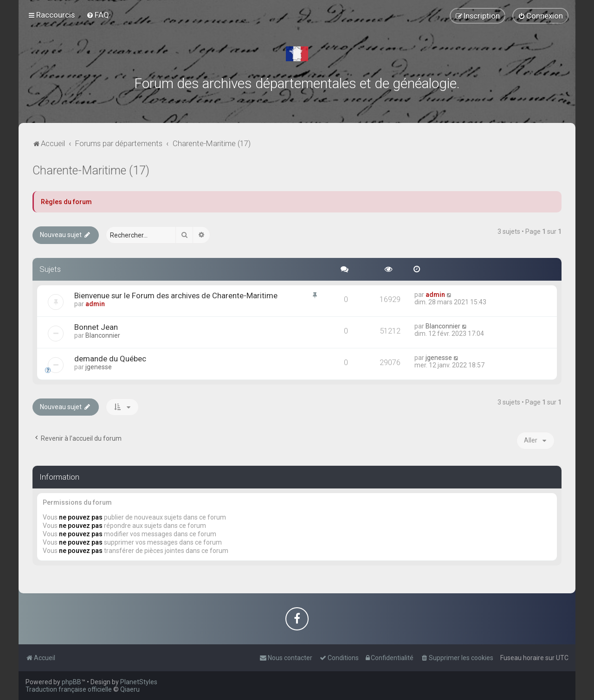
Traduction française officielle (69, 689)
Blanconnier (103, 335)
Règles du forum (66, 202)
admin (95, 304)
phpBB (71, 682)
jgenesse (99, 367)
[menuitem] (98, 15)
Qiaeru (130, 689)
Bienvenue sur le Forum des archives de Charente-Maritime (176, 295)
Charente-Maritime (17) (91, 170)
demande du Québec (110, 359)
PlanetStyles (139, 682)
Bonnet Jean (96, 327)
